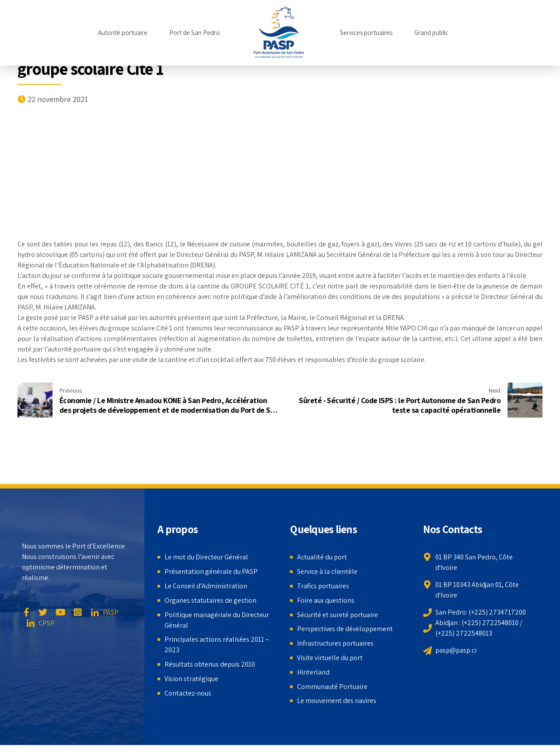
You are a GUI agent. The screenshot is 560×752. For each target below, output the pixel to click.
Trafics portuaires (323, 586)
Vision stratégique (191, 679)
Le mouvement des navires (337, 701)
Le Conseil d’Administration (206, 586)
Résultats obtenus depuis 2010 (210, 664)
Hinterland (313, 672)
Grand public (431, 33)
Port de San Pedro (195, 33)
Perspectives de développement (345, 629)
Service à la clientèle (327, 571)
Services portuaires (366, 33)
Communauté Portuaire (332, 687)
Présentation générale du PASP (211, 571)
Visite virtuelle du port (330, 658)
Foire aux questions (326, 600)
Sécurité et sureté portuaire (338, 615)
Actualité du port (322, 557)
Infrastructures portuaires (335, 643)
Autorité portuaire (123, 33)
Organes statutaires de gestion (210, 600)
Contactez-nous (188, 693)
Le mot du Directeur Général (206, 557)
